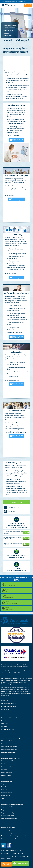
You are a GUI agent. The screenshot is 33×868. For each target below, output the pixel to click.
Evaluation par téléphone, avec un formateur (13, 544)
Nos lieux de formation (8, 729)
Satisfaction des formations (9, 750)
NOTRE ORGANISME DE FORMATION (12, 715)
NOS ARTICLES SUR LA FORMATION (11, 850)
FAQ (12, 856)
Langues (4, 784)
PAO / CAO (4, 790)
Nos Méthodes (9, 30)
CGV (24, 856)
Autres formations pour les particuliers (12, 833)
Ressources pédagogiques (8, 752)
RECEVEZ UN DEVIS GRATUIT (16, 556)
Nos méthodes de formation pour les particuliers (15, 836)
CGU (27, 856)
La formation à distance (8, 744)
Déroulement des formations (9, 741)
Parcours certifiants (7, 793)
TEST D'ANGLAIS (6, 856)
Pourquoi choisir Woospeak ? (9, 718)
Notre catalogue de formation (9, 819)
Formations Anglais (10, 25)
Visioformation (5, 764)
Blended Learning (6, 775)
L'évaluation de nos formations (10, 747)
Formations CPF (6, 796)
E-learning (4, 770)
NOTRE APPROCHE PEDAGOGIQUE (11, 738)
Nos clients (4, 727)
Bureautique (4, 787)
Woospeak (9, 5)
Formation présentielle (7, 761)
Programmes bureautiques (8, 813)
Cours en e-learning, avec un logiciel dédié (12, 538)
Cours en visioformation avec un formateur (13, 532)
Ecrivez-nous (10, 511)
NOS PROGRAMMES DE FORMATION (12, 804)
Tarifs (3, 799)
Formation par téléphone (8, 767)
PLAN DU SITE (18, 856)
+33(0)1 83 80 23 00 (12, 507)
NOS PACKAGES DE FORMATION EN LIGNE (13, 853)
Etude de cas (5, 724)
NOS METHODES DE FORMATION (11, 758)
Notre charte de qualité (7, 721)
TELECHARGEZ (16, 568)
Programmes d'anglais (7, 807)
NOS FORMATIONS (7, 781)
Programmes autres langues (9, 810)
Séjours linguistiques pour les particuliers (12, 839)
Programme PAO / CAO (8, 816)
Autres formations (10, 28)
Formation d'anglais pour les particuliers (12, 830)
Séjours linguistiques (7, 773)
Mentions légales (6, 858)
